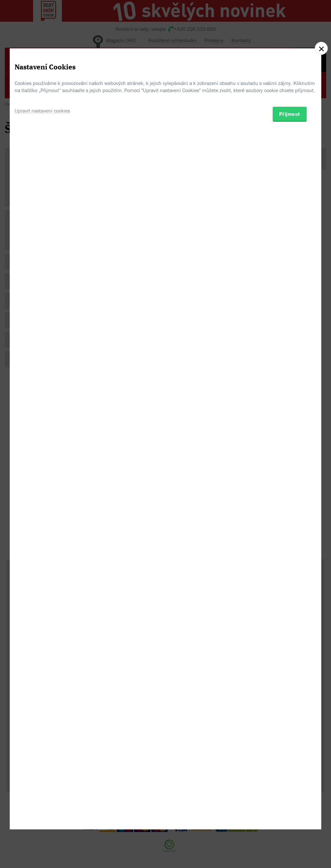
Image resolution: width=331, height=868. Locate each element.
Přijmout (290, 465)
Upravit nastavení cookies (42, 462)
